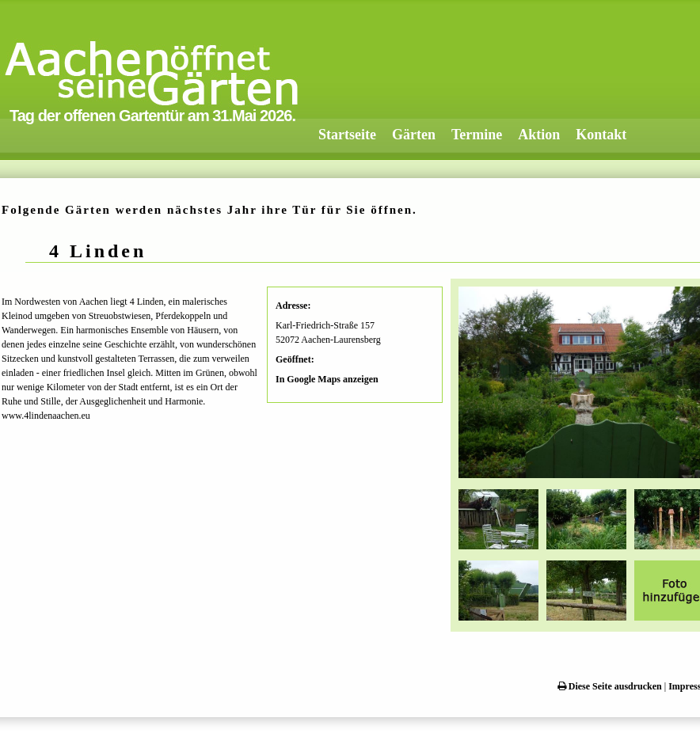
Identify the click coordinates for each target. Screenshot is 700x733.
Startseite (347, 135)
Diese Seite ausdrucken (610, 686)
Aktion (539, 135)
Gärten (414, 135)
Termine (477, 135)
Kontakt (601, 135)
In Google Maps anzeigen (327, 379)
